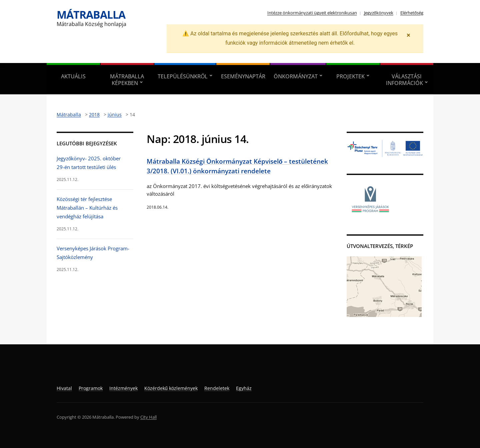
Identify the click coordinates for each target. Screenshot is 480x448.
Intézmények (123, 388)
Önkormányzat (296, 76)
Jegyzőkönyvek (379, 13)
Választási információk (404, 80)
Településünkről (183, 76)
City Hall (148, 417)
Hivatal (64, 388)
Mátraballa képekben (127, 80)
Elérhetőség (412, 13)
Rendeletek (217, 388)
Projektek (350, 76)
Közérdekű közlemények (171, 388)
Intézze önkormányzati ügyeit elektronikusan (312, 13)
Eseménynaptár (243, 76)
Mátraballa (91, 14)
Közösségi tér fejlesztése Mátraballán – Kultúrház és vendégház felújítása (87, 208)
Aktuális (73, 76)
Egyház (244, 388)
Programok (91, 388)
